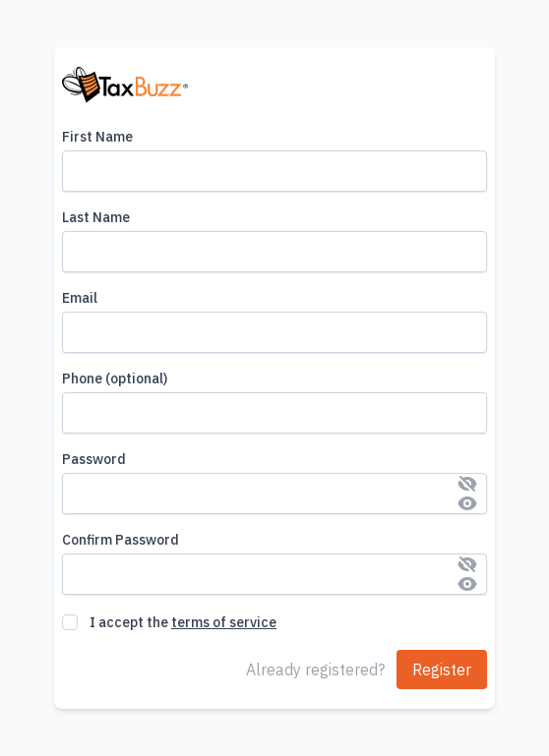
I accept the (183, 622)
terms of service (224, 622)
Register (442, 669)
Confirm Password (121, 540)
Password (94, 459)
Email (80, 298)
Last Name (96, 217)
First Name (97, 137)
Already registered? (315, 669)
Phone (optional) (115, 378)
